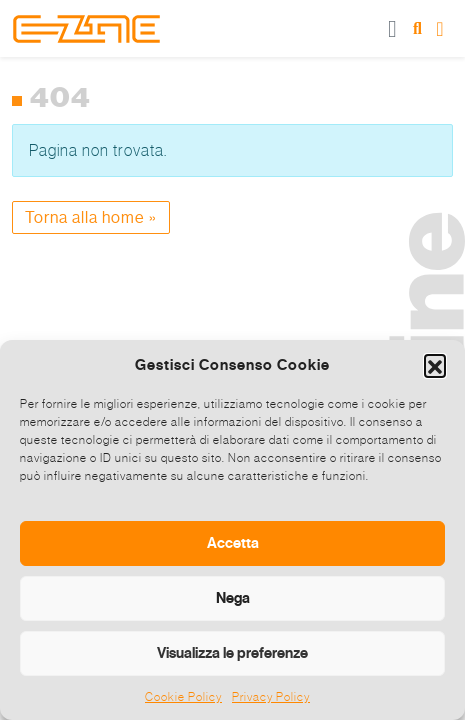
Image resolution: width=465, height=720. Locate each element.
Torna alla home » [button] (91, 217)
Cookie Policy (183, 697)
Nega (233, 598)
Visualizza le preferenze (232, 653)
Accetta (233, 543)
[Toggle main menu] (393, 28)
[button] (435, 365)
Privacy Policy (271, 697)
